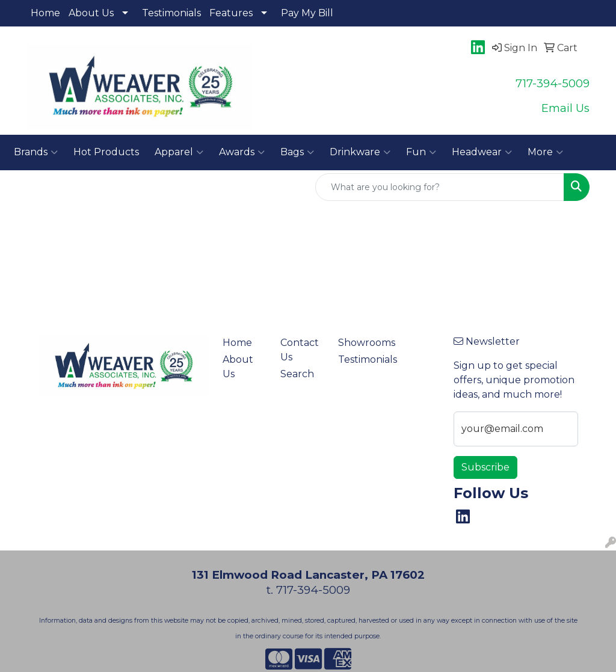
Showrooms (360, 343)
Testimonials (171, 13)
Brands (36, 152)
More (545, 152)
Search (297, 374)
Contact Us (300, 350)
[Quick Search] (440, 187)
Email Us (565, 108)
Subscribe (485, 467)
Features (231, 13)
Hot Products (106, 152)
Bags (297, 152)
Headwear (482, 152)
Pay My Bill (307, 13)
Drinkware (360, 152)
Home (45, 13)
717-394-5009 (553, 83)
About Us (91, 13)
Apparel (179, 152)
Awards (242, 152)
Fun (421, 152)
